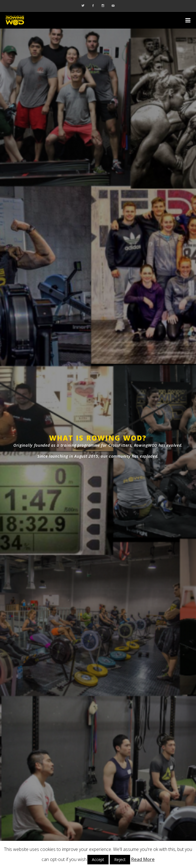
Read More (143, 859)
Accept (98, 859)
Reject (120, 859)
